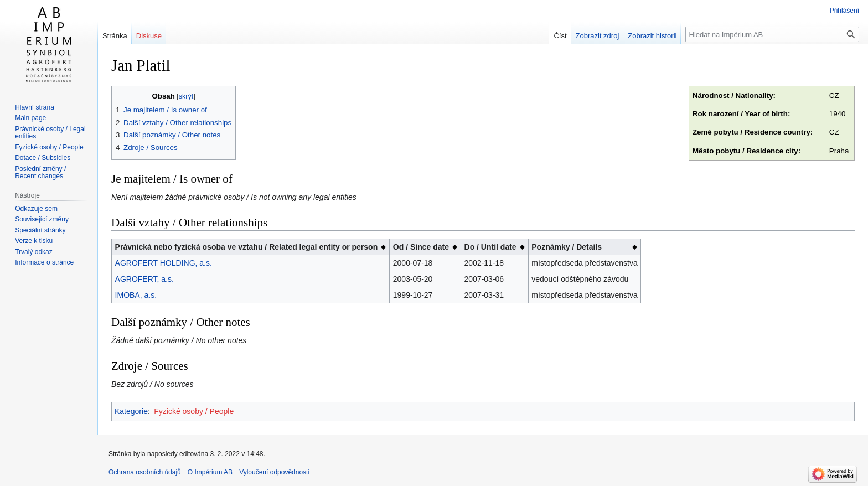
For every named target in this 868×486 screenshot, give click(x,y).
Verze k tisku (34, 241)
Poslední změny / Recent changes (40, 173)
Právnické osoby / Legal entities (50, 133)
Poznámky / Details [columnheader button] (567, 247)
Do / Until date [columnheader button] (490, 247)
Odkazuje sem (36, 209)
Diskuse (149, 36)
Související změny (42, 219)
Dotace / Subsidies (43, 158)
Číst (560, 36)
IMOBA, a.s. (136, 295)
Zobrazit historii (652, 36)
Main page (30, 118)
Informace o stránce (44, 262)
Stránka (115, 36)
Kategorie (131, 411)
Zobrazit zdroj (598, 36)
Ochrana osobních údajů (145, 472)
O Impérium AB (210, 472)
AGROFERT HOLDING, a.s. (164, 263)
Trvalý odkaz (34, 252)
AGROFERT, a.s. (144, 279)
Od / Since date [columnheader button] (421, 247)
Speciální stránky (40, 230)
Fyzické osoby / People (194, 411)
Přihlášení (844, 11)
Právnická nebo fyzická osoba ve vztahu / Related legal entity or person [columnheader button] (247, 247)
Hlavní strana (35, 107)
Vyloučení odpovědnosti (274, 472)
